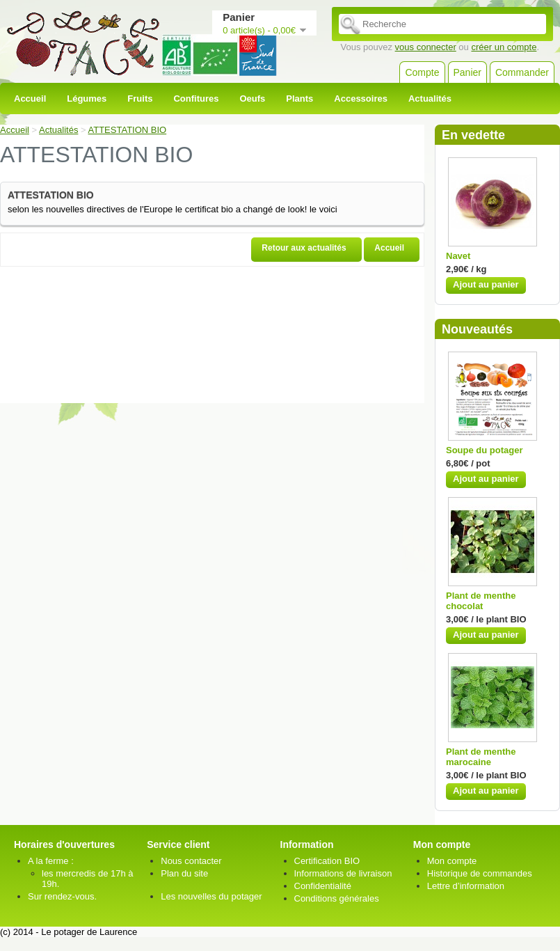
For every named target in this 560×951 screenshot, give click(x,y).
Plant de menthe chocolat (481, 601)
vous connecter (426, 47)
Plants (299, 99)
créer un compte (504, 47)
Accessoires (361, 99)
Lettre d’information (466, 886)
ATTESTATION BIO (128, 130)
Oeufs (252, 99)
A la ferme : (51, 861)
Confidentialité (323, 886)
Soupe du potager (485, 450)
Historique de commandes (480, 873)
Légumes (87, 99)
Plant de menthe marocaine (481, 757)
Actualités (430, 99)
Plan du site (184, 873)
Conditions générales (337, 898)
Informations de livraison (343, 873)
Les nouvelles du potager (211, 896)
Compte (422, 72)
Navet (458, 256)
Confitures (196, 99)
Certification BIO (327, 861)
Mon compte (452, 861)
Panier (467, 72)
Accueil (30, 99)
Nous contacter (191, 861)
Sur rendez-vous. (62, 896)
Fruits (140, 99)
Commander (522, 72)
